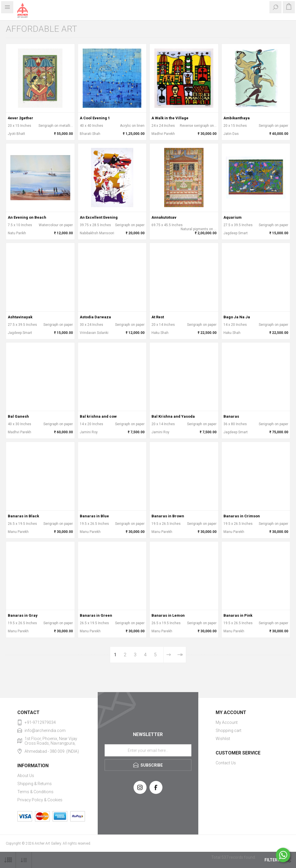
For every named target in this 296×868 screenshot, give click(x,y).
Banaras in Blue (94, 516)
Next (169, 655)
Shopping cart (229, 731)
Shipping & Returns (35, 784)
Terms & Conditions (35, 792)
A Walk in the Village (170, 118)
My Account (227, 722)
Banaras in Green (96, 615)
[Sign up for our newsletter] (148, 750)
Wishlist (223, 739)
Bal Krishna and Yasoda (173, 416)
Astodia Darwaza (95, 317)
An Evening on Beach (27, 217)
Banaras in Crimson (242, 516)
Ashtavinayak (20, 317)
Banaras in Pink (238, 615)
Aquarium (233, 217)
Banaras (231, 416)
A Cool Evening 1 (95, 118)
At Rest (158, 317)
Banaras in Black (23, 516)
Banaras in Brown (168, 516)
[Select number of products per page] (8, 860)
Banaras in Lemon (168, 615)
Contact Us (226, 763)
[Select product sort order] (24, 860)
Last (180, 655)
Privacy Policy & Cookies (40, 800)
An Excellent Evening (99, 217)
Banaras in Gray (23, 615)
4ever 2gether (21, 118)
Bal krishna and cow (98, 416)
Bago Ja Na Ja (237, 317)
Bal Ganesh (18, 416)
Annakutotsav (164, 217)
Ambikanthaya (237, 118)
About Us (26, 776)
